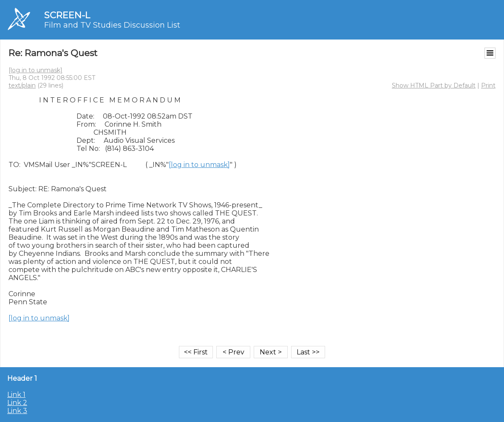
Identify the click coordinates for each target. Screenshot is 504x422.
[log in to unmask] (35, 70)
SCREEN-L (67, 15)
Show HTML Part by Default (434, 85)
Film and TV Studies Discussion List (112, 25)
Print (488, 85)
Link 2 (17, 403)
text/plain (22, 85)
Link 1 (16, 395)
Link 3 (17, 411)
